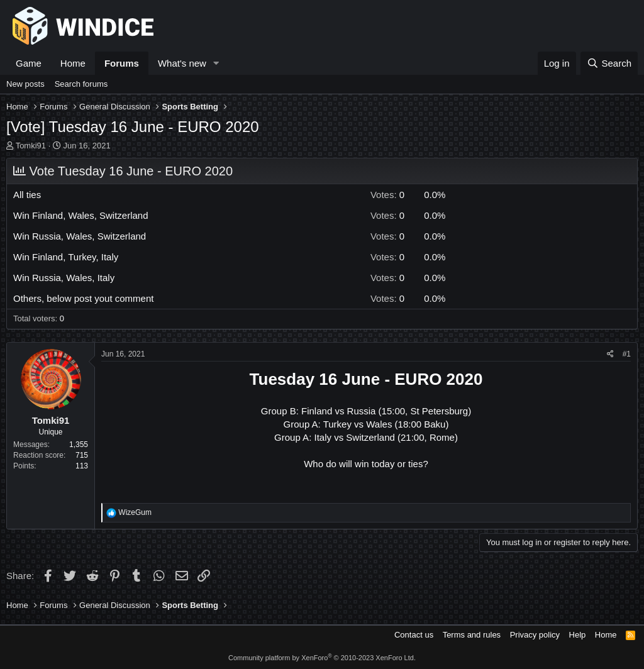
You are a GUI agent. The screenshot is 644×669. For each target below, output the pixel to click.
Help (578, 635)
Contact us (414, 635)
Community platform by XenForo (322, 658)
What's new (182, 63)
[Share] (610, 354)
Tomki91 (31, 146)
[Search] (609, 63)
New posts (25, 84)
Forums (122, 63)
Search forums (81, 84)
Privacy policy (535, 635)
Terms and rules (472, 635)
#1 (627, 354)
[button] (216, 63)
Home (73, 63)
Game (29, 63)
